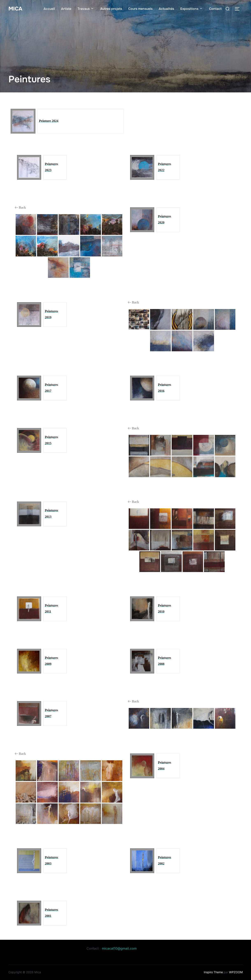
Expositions (192, 9)
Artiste (66, 9)
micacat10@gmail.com (119, 948)
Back (20, 208)
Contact (215, 9)
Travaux (86, 9)
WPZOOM (236, 972)
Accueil (49, 9)
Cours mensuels (140, 9)
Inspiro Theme (213, 972)
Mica (15, 9)
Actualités (166, 9)
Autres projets (111, 9)
